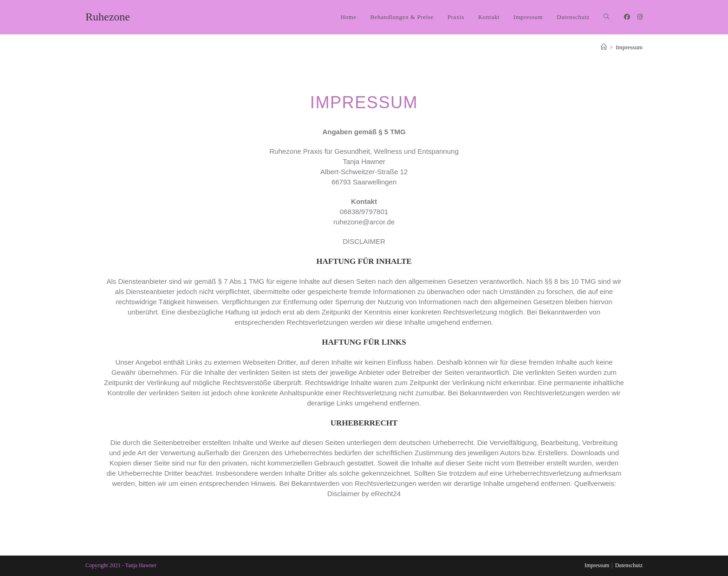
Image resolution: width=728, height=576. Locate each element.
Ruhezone (108, 17)
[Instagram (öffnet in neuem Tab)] (640, 17)
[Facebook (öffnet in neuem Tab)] (627, 17)
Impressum (629, 47)
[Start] (604, 47)
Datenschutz (629, 565)
